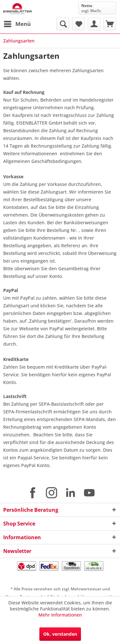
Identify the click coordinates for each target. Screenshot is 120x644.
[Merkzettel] (78, 24)
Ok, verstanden (60, 634)
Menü (17, 23)
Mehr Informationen (60, 615)
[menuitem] (17, 24)
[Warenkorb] (110, 24)
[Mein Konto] (94, 24)
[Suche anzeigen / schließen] (63, 24)
